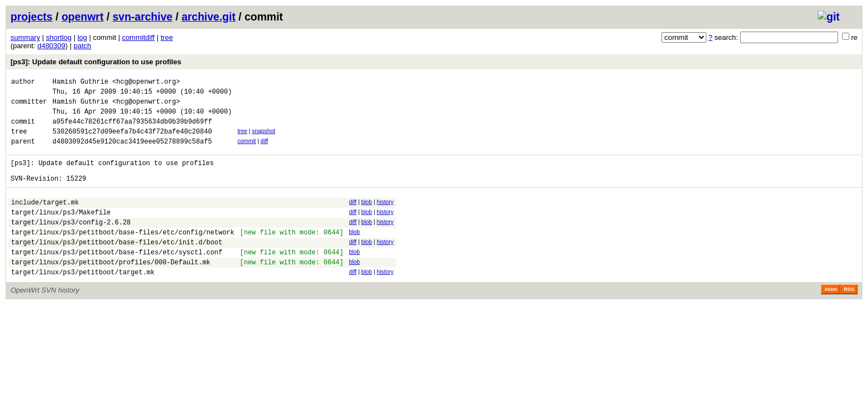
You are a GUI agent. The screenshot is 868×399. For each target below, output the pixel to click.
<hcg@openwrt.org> (146, 83)
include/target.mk (45, 220)
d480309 (51, 46)
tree (167, 37)
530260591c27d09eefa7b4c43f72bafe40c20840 (132, 141)
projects (32, 17)
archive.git (209, 17)
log (82, 37)
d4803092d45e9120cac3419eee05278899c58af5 (132, 153)
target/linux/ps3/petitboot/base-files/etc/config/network (123, 255)
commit (247, 151)
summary (25, 37)
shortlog (59, 37)
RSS (849, 319)
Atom (831, 319)
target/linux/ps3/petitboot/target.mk (83, 302)
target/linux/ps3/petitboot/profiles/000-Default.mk (111, 290)
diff (265, 151)
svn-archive (142, 17)
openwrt (82, 17)
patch (82, 46)
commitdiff (138, 37)
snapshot (263, 139)
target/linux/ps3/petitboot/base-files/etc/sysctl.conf (117, 278)
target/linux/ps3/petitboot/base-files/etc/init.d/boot (117, 267)
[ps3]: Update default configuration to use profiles (96, 62)
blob (366, 219)
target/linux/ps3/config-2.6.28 (71, 244)
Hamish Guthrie (81, 83)
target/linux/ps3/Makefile (61, 232)
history (385, 219)
